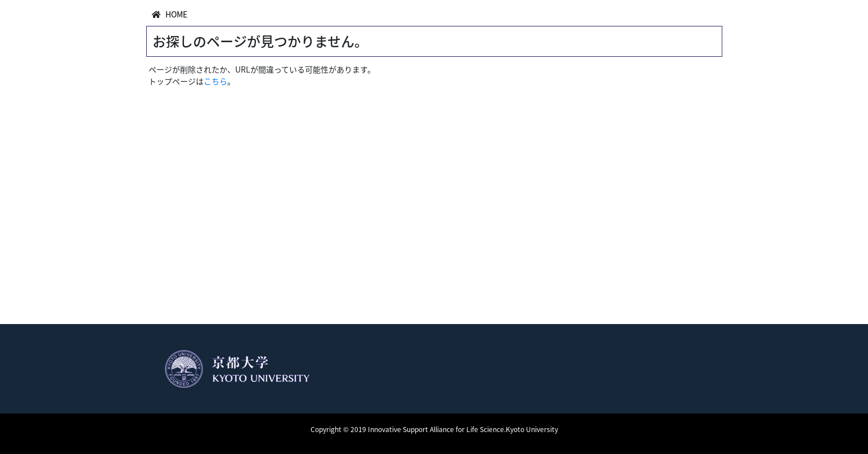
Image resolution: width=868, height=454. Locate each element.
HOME (176, 14)
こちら (215, 81)
